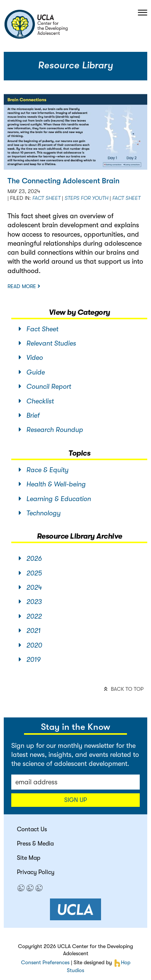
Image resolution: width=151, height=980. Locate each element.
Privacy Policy (36, 872)
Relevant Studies (47, 343)
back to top (124, 689)
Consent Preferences (45, 962)
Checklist (36, 401)
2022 (30, 616)
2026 (30, 559)
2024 (30, 587)
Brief (29, 415)
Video (31, 358)
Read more (24, 286)
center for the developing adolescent (36, 24)
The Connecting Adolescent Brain (63, 181)
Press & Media (35, 844)
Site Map (29, 858)
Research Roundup (51, 430)
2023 (30, 602)
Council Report (45, 387)
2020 (30, 645)
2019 (30, 660)
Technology (40, 513)
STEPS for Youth (86, 198)
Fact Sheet (46, 198)
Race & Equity (44, 470)
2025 (30, 573)
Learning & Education (55, 499)
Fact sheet (126, 198)
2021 (30, 631)
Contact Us (32, 829)
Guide (32, 372)
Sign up (75, 800)
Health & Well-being (52, 484)
